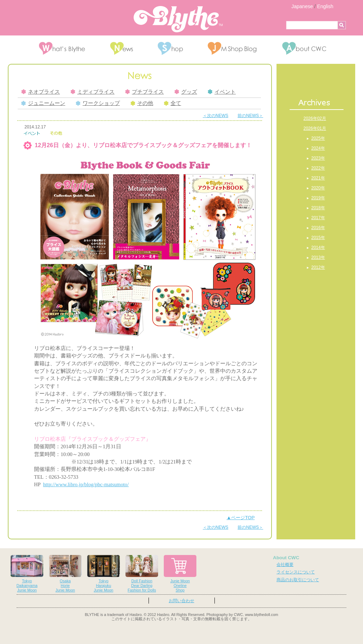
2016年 (318, 228)
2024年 (318, 148)
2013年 (318, 257)
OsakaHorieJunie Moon (65, 574)
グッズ (186, 92)
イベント (222, 92)
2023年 (318, 158)
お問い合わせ (181, 601)
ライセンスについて (296, 572)
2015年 (318, 238)
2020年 (318, 188)
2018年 (318, 208)
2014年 (318, 248)
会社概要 (285, 565)
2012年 (318, 267)
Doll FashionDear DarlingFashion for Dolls (142, 574)
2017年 (318, 218)
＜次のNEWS (216, 116)
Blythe (178, 19)
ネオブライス (41, 92)
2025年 (318, 138)
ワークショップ (98, 103)
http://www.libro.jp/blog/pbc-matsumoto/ (86, 484)
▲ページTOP (241, 518)
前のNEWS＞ (250, 116)
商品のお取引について (298, 580)
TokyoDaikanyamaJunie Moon (27, 574)
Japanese (302, 6)
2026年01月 (315, 128)
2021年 (318, 178)
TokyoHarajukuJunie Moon (104, 574)
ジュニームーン (43, 103)
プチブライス (144, 92)
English (325, 6)
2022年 (318, 168)
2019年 (318, 198)
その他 (142, 103)
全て (172, 103)
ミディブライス (93, 92)
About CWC (286, 558)
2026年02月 (315, 118)
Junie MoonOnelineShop (180, 574)
